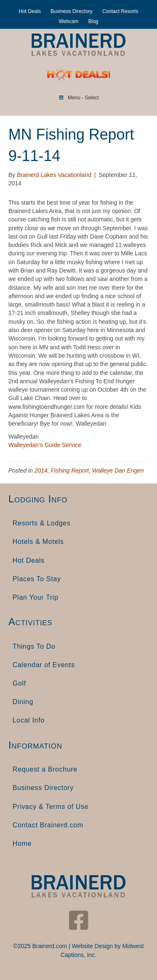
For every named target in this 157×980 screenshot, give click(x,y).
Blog (93, 21)
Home (22, 844)
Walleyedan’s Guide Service (45, 445)
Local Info (28, 720)
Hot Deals (30, 11)
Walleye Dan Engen (118, 471)
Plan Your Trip (35, 597)
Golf (19, 683)
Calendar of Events (44, 665)
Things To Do (34, 646)
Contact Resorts (120, 11)
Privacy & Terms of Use (50, 807)
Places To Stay (37, 579)
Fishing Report (70, 471)
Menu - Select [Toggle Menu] (78, 98)
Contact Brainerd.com (48, 825)
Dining (23, 702)
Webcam (68, 21)
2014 (41, 471)
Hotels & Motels (38, 542)
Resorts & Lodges (41, 523)
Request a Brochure (45, 769)
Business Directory (72, 11)
